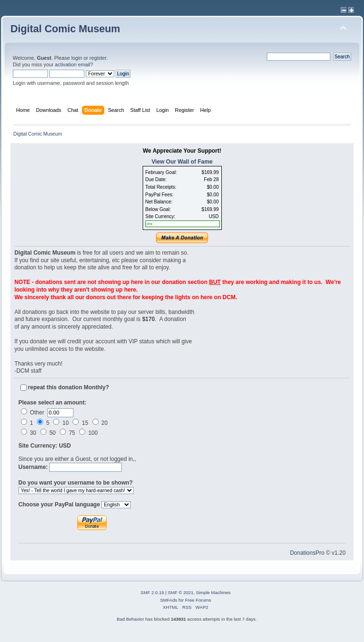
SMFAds (169, 600)
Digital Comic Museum (65, 29)
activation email (73, 64)
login (77, 58)
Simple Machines (213, 592)
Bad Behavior (130, 619)
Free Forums (198, 600)
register (98, 58)
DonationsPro (307, 553)
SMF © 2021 (181, 592)
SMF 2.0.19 (153, 592)
